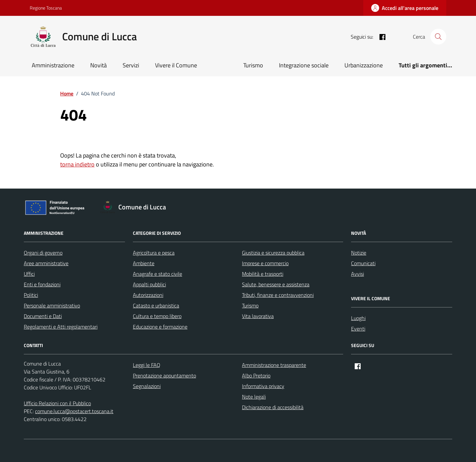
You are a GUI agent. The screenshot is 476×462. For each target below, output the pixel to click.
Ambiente (144, 263)
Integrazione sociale (304, 65)
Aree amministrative (46, 263)
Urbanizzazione (364, 65)
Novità (99, 65)
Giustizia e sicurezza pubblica (273, 253)
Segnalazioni (147, 386)
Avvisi (357, 274)
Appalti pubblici (149, 284)
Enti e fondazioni (42, 284)
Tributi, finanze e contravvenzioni (278, 295)
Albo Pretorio (256, 375)
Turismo (253, 65)
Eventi (358, 329)
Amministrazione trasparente (274, 365)
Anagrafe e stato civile (158, 274)
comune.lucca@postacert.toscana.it (74, 411)
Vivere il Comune (176, 65)
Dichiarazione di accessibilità (273, 407)
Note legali (254, 397)
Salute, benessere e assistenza (276, 284)
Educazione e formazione (160, 327)
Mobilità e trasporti (263, 274)
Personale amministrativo (52, 305)
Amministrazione (53, 65)
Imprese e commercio (265, 263)
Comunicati (363, 263)
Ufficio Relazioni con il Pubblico (57, 403)
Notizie (359, 253)
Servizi (131, 65)
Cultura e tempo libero (157, 316)
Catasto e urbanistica (156, 305)
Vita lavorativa (258, 316)
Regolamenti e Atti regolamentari (61, 327)
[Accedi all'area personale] (405, 8)
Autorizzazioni (148, 295)
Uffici (29, 274)
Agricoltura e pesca (154, 253)
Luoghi (358, 318)
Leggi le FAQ (147, 365)
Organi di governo (43, 253)
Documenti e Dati (43, 316)
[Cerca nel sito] (438, 37)
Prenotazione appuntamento (164, 375)
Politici (31, 295)
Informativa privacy (263, 386)
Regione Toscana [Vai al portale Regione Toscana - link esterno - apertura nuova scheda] (46, 8)
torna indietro (77, 164)
